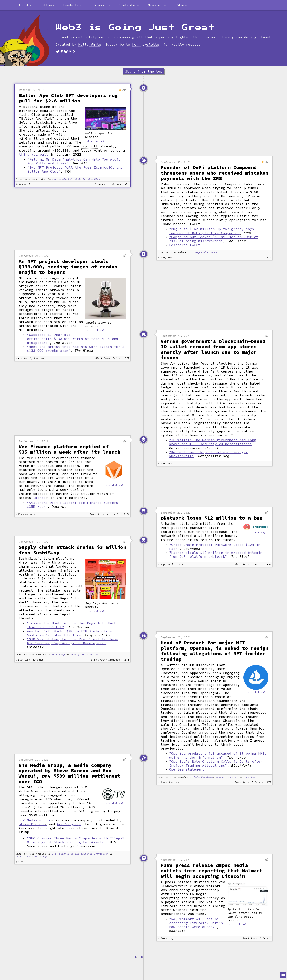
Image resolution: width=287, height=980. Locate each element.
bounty (231, 536)
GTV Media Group (34, 820)
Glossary (102, 5)
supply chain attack (84, 655)
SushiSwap (58, 655)
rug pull (90, 146)
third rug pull (34, 154)
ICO (49, 799)
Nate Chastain (203, 777)
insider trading (227, 777)
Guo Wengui (68, 824)
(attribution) (95, 141)
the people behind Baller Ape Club (76, 179)
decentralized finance (74, 458)
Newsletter (158, 5)
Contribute (129, 5)
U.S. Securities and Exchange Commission (80, 854)
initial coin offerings (31, 857)
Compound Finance (206, 253)
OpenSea (250, 777)
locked (39, 498)
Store (182, 5)
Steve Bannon (31, 824)
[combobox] (25, 5)
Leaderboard (74, 5)
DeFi (165, 528)
